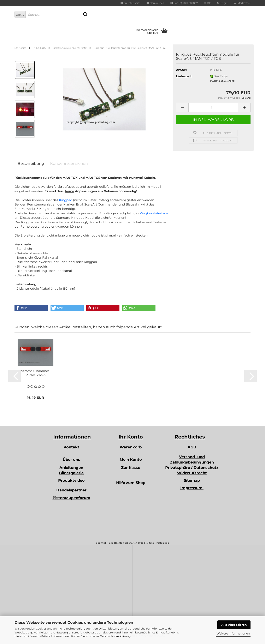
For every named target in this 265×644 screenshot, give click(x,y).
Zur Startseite (130, 3)
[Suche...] (20, 14)
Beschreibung (31, 164)
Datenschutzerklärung (115, 636)
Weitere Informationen (233, 633)
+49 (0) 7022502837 (184, 3)
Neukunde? (155, 3)
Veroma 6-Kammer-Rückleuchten (36, 373)
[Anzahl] (213, 107)
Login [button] (222, 3)
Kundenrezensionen (69, 164)
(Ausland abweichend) (223, 81)
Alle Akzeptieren (234, 625)
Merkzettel (242, 3)
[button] (207, 3)
